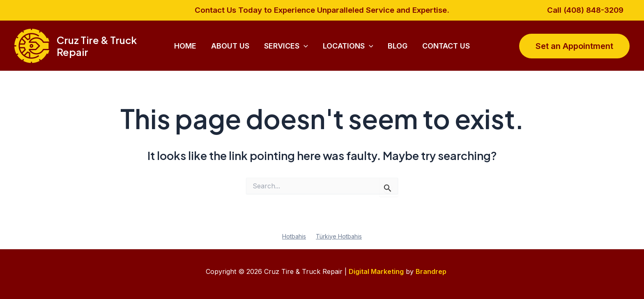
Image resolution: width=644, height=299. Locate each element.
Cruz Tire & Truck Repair (97, 46)
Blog (398, 46)
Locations (348, 46)
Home (185, 46)
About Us (230, 46)
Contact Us (446, 46)
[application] (304, 46)
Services (286, 46)
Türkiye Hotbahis (339, 236)
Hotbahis (294, 236)
